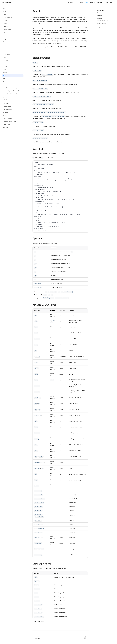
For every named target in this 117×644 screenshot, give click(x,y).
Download (100, 3)
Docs (87, 3)
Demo (92, 3)
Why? (81, 3)
